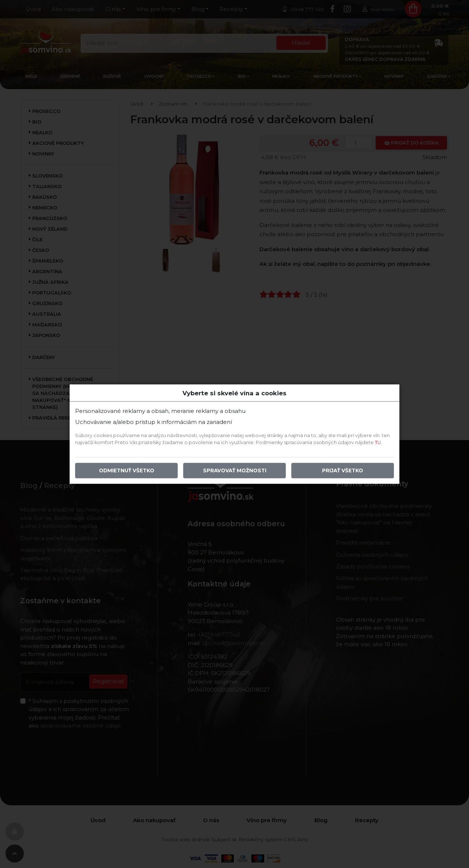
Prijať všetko (343, 470)
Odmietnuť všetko (127, 470)
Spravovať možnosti (235, 470)
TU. (378, 442)
